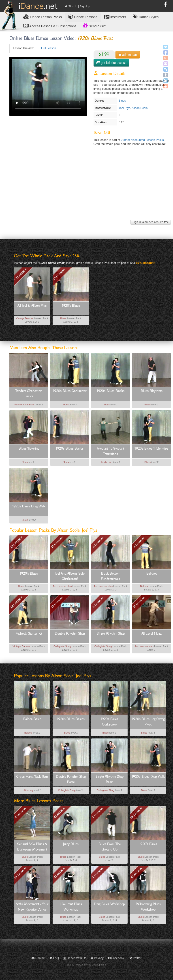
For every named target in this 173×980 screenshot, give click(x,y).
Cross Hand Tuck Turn (32, 777)
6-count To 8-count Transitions (111, 451)
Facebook (116, 958)
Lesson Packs (43, 17)
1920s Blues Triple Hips (151, 449)
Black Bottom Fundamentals (111, 576)
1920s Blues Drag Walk (29, 507)
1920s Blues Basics (70, 449)
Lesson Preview (23, 48)
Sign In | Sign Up (77, 6)
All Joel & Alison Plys (32, 306)
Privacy (97, 958)
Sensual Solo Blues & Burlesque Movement (32, 847)
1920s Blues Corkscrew (70, 391)
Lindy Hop (107, 462)
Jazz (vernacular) (62, 586)
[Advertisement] (90, 187)
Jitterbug (28, 790)
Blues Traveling (29, 449)
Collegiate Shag (62, 646)
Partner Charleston (25, 405)
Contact (38, 958)
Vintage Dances (25, 318)
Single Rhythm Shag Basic (109, 780)
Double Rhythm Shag (70, 634)
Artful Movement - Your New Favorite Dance (32, 907)
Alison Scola (140, 108)
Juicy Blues (71, 844)
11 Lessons (20, 873)
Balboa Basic (32, 719)
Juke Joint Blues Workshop (71, 907)
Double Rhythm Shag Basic (71, 780)
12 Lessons (16, 602)
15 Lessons (57, 542)
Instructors (115, 17)
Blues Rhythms (152, 391)
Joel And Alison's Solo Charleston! (70, 576)
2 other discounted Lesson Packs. (143, 140)
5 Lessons (136, 873)
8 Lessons (20, 813)
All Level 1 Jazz (151, 634)
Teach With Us (75, 958)
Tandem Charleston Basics (29, 394)
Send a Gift (94, 25)
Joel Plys (124, 108)
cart (128, 55)
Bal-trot (152, 574)
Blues (122, 101)
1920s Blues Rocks (111, 391)
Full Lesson (49, 48)
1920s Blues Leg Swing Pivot (148, 722)
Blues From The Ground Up (109, 847)
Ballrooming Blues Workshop (148, 907)
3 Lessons (59, 873)
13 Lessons (59, 274)
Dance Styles (146, 17)
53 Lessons (20, 274)
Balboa (144, 586)
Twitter (135, 958)
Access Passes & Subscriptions (50, 26)
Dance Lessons (83, 17)
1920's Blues (71, 306)
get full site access (111, 63)
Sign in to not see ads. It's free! (151, 222)
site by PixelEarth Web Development (86, 965)
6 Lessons (139, 542)
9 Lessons (98, 602)
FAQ (54, 958)
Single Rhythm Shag (111, 634)
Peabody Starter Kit (29, 634)
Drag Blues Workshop (109, 904)
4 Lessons (98, 542)
